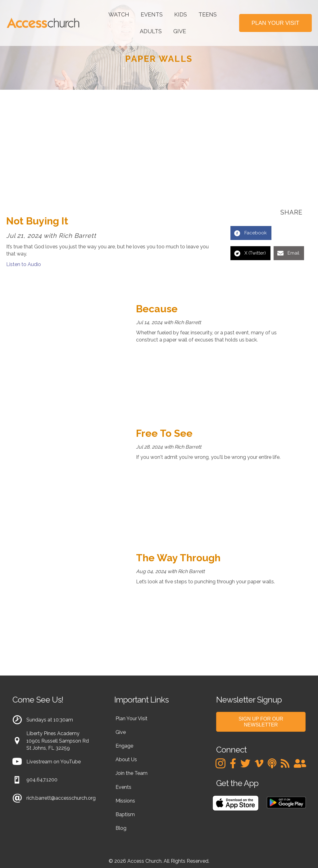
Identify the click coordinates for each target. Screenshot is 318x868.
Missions (125, 801)
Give (180, 31)
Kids (181, 14)
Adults (151, 31)
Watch (119, 14)
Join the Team (132, 773)
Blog (121, 828)
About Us (126, 759)
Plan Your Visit (132, 719)
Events (152, 14)
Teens (208, 14)
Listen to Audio (24, 264)
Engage (124, 746)
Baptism (125, 814)
